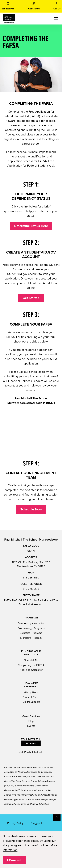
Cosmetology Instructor (31, 623)
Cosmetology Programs (31, 628)
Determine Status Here (31, 226)
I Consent (14, 860)
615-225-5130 (31, 578)
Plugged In (37, 823)
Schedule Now (31, 509)
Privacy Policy (15, 823)
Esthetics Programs (31, 633)
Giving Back (31, 692)
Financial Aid (31, 660)
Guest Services (31, 716)
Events (31, 726)
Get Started (31, 298)
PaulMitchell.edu (34, 752)
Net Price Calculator (31, 670)
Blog (31, 721)
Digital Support (31, 702)
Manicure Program (31, 638)
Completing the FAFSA (31, 665)
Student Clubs (31, 697)
